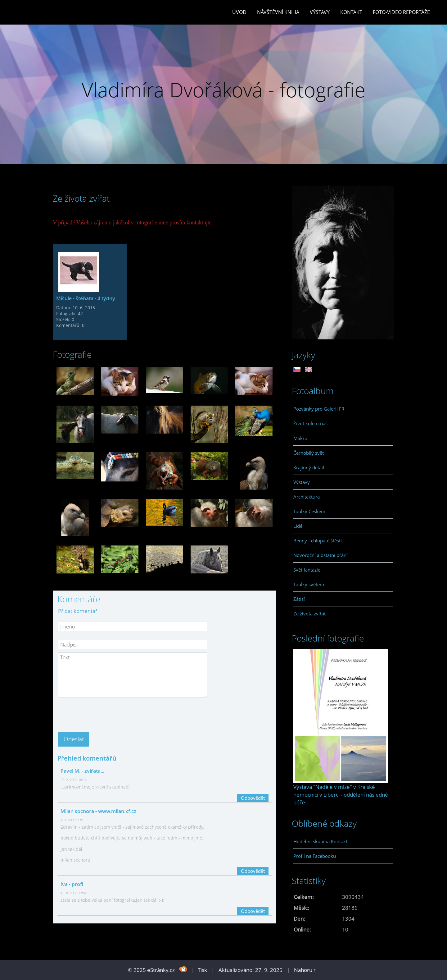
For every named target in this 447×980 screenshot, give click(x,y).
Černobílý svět (309, 453)
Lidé (298, 526)
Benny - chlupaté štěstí (318, 541)
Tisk (202, 970)
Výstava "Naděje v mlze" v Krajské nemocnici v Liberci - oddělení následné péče (341, 795)
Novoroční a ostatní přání (321, 555)
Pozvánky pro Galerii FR (319, 409)
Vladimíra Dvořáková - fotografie (223, 90)
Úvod (239, 12)
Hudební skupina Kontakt (320, 841)
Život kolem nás (310, 423)
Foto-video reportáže (401, 12)
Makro (300, 438)
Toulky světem (309, 584)
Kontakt (351, 12)
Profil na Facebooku (315, 856)
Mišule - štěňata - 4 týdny (86, 298)
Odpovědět (253, 798)
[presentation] (105, 713)
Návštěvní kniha (278, 12)
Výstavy (320, 12)
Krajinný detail (309, 467)
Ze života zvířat (309, 614)
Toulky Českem (309, 511)
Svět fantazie (307, 570)
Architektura (307, 497)
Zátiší (299, 599)
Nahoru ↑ (305, 970)
